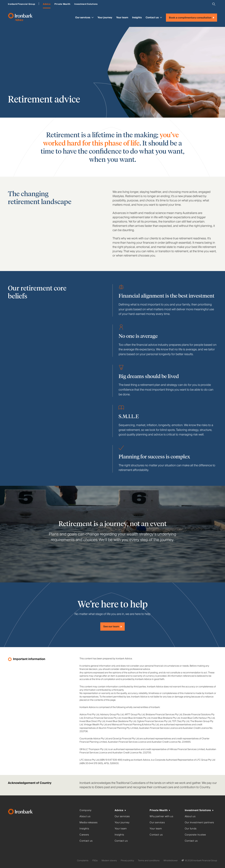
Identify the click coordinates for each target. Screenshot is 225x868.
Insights (137, 17)
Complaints (83, 861)
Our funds (191, 829)
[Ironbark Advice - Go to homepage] (20, 18)
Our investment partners (199, 823)
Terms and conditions (149, 861)
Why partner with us (161, 816)
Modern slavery (109, 861)
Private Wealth (62, 4)
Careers (84, 835)
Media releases (88, 823)
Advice (47, 4)
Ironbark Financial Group (21, 4)
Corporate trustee (195, 835)
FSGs (95, 861)
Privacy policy (127, 861)
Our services (84, 17)
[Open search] (214, 4)
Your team (122, 17)
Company (85, 810)
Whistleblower (171, 861)
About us (85, 816)
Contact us (154, 17)
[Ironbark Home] (42, 812)
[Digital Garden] (183, 861)
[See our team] (112, 627)
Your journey (105, 17)
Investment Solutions (86, 4)
